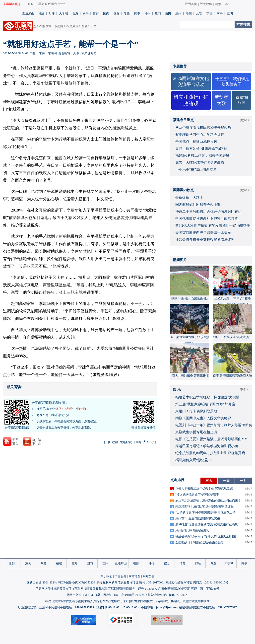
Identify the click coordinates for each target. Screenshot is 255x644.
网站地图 (134, 576)
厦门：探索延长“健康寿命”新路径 (201, 149)
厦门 (158, 13)
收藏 (115, 442)
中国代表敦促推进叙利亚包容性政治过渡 (207, 219)
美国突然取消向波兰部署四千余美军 (203, 233)
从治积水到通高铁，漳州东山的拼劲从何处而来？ (208, 501)
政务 (44, 563)
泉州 (178, 13)
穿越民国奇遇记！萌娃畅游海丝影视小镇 (207, 446)
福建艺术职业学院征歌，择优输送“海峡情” (208, 397)
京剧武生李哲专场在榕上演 (196, 432)
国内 (106, 13)
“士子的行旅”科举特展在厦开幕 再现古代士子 (205, 512)
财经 (198, 563)
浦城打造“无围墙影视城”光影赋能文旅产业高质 (207, 524)
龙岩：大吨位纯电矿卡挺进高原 (200, 163)
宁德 (209, 13)
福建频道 (72, 26)
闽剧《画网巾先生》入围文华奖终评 (203, 418)
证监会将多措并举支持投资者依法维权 (205, 240)
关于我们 (106, 576)
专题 (127, 13)
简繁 (218, 4)
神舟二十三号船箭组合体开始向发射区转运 (208, 212)
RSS (227, 4)
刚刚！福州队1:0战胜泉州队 (190, 298)
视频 (136, 563)
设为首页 (191, 4)
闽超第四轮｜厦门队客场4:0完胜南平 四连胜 (204, 506)
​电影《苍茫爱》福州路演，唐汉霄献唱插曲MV (211, 439)
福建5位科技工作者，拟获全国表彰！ (204, 156)
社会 (85, 26)
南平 (220, 13)
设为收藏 (206, 4)
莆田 (168, 13)
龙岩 (199, 13)
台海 (75, 13)
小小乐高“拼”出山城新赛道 (196, 170)
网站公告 (149, 576)
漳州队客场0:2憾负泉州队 (192, 530)
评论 (152, 563)
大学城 (64, 13)
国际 (117, 13)
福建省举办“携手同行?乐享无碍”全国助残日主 (206, 536)
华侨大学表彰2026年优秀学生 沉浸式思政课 (204, 489)
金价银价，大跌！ (189, 198)
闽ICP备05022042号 (88, 582)
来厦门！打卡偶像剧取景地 (196, 411)
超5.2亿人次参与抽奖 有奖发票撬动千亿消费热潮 (213, 226)
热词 (28, 563)
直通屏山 (28, 13)
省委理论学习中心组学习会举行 (200, 135)
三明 (230, 13)
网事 (137, 13)
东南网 (59, 26)
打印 (107, 442)
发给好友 (126, 442)
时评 (52, 13)
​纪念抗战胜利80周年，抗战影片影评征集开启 (210, 453)
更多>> (245, 120)
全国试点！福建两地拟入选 (196, 142)
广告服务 (121, 576)
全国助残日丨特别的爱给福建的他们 (199, 542)
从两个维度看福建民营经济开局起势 (203, 128)
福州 (147, 13)
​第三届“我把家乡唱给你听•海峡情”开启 (205, 404)
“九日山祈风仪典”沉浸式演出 (233, 337)
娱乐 (86, 13)
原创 (12, 563)
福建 (41, 13)
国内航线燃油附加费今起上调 (198, 205)
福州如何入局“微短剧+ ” (194, 460)
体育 (96, 13)
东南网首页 (10, 4)
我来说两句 (89, 53)
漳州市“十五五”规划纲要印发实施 (198, 518)
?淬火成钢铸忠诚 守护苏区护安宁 (197, 495)
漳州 (189, 13)
